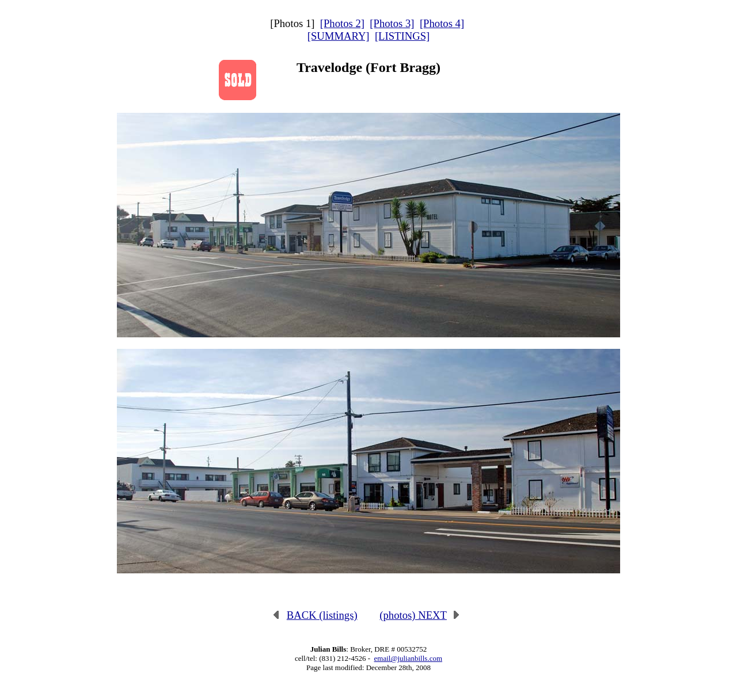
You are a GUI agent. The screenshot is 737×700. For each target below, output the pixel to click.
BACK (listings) (315, 615)
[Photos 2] (342, 23)
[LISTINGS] (402, 36)
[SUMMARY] (339, 36)
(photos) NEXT (420, 615)
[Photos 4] (442, 23)
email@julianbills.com (408, 658)
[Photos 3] (392, 23)
